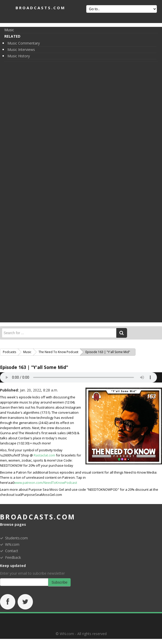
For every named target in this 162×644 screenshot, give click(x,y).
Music (9, 30)
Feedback (13, 557)
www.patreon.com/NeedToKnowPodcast (46, 483)
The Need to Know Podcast (58, 352)
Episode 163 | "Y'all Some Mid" (34, 367)
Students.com (16, 538)
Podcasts (9, 352)
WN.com (12, 544)
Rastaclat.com (44, 455)
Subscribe (59, 582)
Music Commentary (24, 43)
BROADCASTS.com (41, 8)
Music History (19, 56)
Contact (12, 551)
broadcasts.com (38, 517)
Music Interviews (21, 50)
